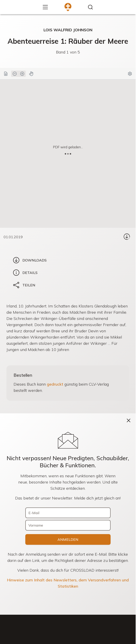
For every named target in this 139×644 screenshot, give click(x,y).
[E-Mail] (68, 513)
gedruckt (55, 384)
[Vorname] (68, 525)
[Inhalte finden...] (90, 7)
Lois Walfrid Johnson (68, 30)
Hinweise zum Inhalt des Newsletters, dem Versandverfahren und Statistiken (68, 583)
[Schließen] (129, 420)
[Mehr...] (45, 7)
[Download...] (127, 237)
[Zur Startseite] (68, 7)
